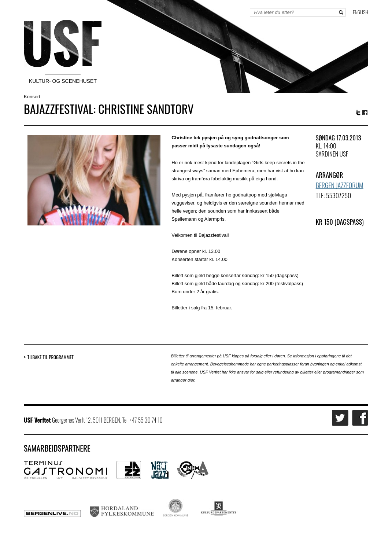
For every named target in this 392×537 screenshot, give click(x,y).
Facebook (365, 113)
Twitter (358, 113)
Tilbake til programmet (51, 357)
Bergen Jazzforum (340, 185)
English (360, 12)
